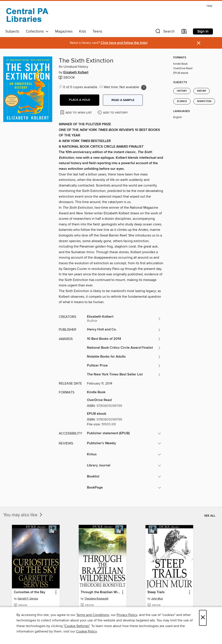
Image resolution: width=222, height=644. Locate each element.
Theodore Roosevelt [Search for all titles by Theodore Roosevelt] (96, 599)
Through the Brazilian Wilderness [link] (100, 592)
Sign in (203, 31)
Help (209, 6)
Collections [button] (37, 31)
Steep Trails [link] (156, 592)
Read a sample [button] (123, 100)
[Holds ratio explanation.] (144, 88)
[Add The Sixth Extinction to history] (113, 113)
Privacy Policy (127, 615)
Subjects (12, 31)
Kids (83, 31)
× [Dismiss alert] (199, 43)
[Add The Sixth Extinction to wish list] (76, 112)
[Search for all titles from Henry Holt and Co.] (124, 330)
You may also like (23, 515)
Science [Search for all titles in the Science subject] (182, 101)
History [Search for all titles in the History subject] (182, 91)
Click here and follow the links (124, 43)
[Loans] (184, 32)
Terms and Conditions (93, 615)
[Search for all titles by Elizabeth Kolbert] (124, 319)
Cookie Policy (86, 631)
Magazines (64, 31)
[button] (165, 32)
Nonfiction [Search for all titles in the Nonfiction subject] (204, 101)
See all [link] (210, 516)
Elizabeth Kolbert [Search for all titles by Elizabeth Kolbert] (76, 73)
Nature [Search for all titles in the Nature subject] (202, 91)
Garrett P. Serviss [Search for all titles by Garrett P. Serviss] (28, 599)
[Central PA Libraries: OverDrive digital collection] (27, 15)
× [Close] (203, 618)
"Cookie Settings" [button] (77, 626)
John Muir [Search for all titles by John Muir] (157, 599)
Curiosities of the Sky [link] (30, 592)
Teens (97, 31)
